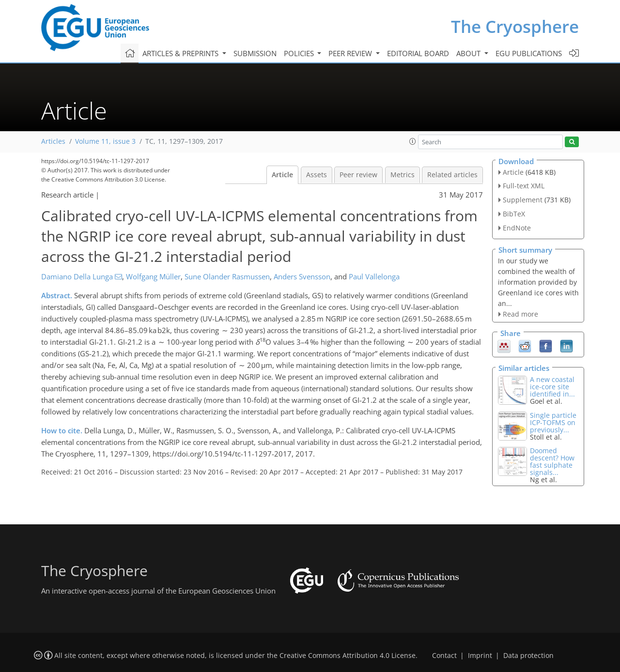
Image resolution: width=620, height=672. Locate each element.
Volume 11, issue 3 (105, 141)
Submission (255, 53)
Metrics (403, 175)
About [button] (469, 53)
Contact (444, 656)
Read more (520, 314)
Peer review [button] (351, 53)
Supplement (523, 200)
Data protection (528, 656)
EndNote (517, 228)
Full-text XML (524, 186)
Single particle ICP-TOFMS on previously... (553, 422)
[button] (413, 141)
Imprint (480, 656)
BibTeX (514, 214)
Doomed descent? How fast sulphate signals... (552, 461)
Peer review (358, 175)
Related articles (452, 175)
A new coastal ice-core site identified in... (552, 387)
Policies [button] (300, 53)
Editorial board (418, 53)
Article (282, 175)
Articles (53, 141)
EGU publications (529, 53)
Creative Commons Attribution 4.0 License (348, 656)
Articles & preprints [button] (181, 53)
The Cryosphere (515, 26)
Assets (317, 175)
